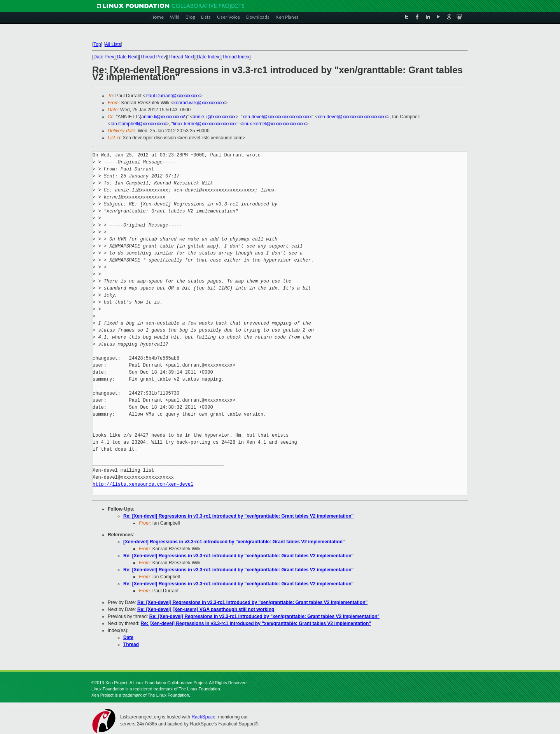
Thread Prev (153, 57)
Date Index (208, 57)
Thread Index (236, 57)
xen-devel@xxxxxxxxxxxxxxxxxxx (277, 117)
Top (97, 44)
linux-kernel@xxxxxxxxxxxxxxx (205, 124)
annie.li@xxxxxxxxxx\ (163, 117)
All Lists (113, 44)
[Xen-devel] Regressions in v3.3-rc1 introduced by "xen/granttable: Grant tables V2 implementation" (234, 542)
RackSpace (203, 717)
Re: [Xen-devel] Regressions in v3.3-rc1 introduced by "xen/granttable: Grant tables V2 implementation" (238, 516)
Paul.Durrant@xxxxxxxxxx (173, 96)
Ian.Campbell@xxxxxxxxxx (138, 124)
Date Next (127, 57)
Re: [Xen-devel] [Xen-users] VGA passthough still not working (206, 609)
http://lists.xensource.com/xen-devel (143, 484)
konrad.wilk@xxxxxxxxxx (199, 103)
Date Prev (104, 57)
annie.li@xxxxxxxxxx (214, 117)
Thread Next (181, 57)
